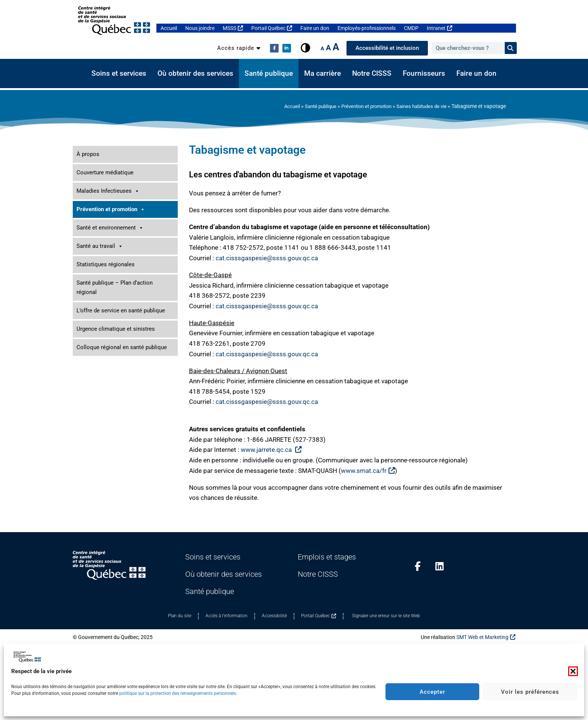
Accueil (169, 28)
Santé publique (269, 73)
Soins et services (119, 73)
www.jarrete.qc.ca (271, 450)
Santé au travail (100, 449)
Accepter (432, 692)
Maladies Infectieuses (108, 191)
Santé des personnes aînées (109, 415)
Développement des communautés (117, 292)
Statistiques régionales (106, 467)
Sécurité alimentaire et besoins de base (121, 404)
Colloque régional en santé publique (122, 550)
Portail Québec (272, 28)
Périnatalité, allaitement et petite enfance (124, 337)
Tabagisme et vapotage (107, 258)
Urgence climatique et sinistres (116, 531)
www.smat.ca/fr (368, 471)
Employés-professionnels (367, 28)
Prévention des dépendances (110, 359)
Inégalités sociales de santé (108, 314)
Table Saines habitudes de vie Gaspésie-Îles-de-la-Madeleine (127, 276)
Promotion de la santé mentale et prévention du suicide (125, 377)
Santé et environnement (110, 430)
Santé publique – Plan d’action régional (115, 490)
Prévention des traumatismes (111, 348)
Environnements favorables (125, 303)
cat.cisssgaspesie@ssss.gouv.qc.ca (267, 258)
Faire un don (315, 28)
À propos (88, 154)
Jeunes (125, 325)
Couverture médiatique (105, 172)
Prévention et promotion (360, 106)
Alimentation (95, 247)
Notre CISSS (372, 73)
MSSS (233, 28)
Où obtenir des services (195, 73)
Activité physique (100, 235)
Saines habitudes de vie (420, 106)
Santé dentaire (93, 393)
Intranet (439, 28)
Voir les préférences (530, 692)
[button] (573, 671)
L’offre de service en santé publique (121, 513)
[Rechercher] (511, 48)
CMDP (411, 28)
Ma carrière (322, 73)
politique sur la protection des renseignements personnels (178, 693)
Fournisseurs (424, 73)
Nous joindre (200, 28)
